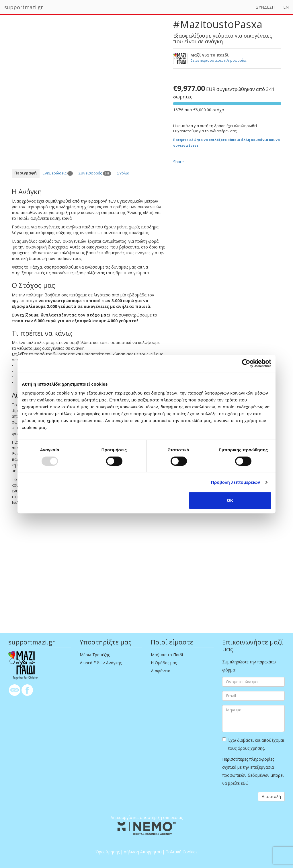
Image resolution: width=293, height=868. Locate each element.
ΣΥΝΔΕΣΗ (265, 7)
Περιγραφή (26, 173)
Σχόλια (123, 173)
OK (230, 500)
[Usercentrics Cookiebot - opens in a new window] (246, 363)
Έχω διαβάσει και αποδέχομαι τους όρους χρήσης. (253, 744)
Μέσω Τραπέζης (95, 655)
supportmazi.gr (24, 7)
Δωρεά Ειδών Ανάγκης (101, 663)
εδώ (245, 783)
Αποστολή (271, 796)
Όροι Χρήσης (108, 852)
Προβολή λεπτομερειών (236, 482)
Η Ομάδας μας (164, 663)
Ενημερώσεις (58, 173)
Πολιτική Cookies (181, 852)
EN (286, 7)
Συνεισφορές (95, 173)
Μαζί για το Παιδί (167, 655)
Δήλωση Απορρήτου (143, 852)
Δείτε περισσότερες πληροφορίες (218, 60)
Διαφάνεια (161, 671)
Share (178, 162)
